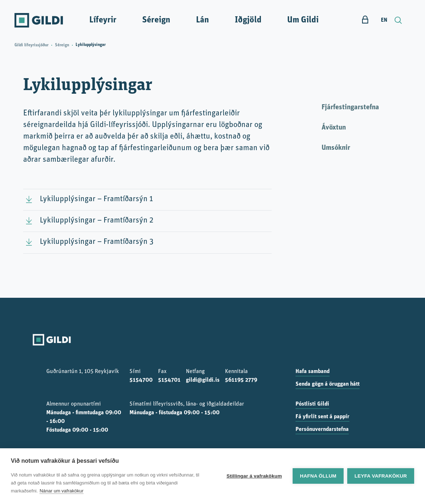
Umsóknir (336, 148)
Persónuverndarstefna (322, 429)
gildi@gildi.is (203, 380)
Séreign (156, 20)
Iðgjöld (248, 20)
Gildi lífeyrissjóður (31, 45)
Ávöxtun (334, 128)
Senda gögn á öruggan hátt (328, 384)
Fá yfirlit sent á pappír (322, 417)
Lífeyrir (103, 20)
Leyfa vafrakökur (381, 476)
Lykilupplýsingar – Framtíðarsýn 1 (96, 199)
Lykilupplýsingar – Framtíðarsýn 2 (97, 221)
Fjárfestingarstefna (350, 107)
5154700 (141, 380)
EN (384, 20)
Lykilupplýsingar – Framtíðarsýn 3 (97, 242)
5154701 (169, 380)
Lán (203, 20)
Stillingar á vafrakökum (254, 476)
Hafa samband (313, 372)
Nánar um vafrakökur (61, 491)
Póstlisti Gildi (312, 404)
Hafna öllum (318, 476)
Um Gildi (303, 20)
